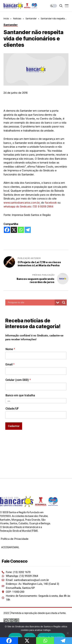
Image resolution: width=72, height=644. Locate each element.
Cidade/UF (12, 409)
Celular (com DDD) (18, 380)
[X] (14, 230)
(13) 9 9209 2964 (43, 206)
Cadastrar (14, 426)
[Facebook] (7, 230)
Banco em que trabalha (20, 395)
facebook (51, 203)
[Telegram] (28, 230)
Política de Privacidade (15, 539)
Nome (10, 349)
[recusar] (68, 633)
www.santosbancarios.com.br (22, 203)
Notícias (17, 18)
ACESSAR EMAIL (10, 547)
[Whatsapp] (21, 230)
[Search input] (31, 302)
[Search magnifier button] (64, 302)
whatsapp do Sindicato (17, 206)
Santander (31, 18)
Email (10, 364)
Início (6, 18)
